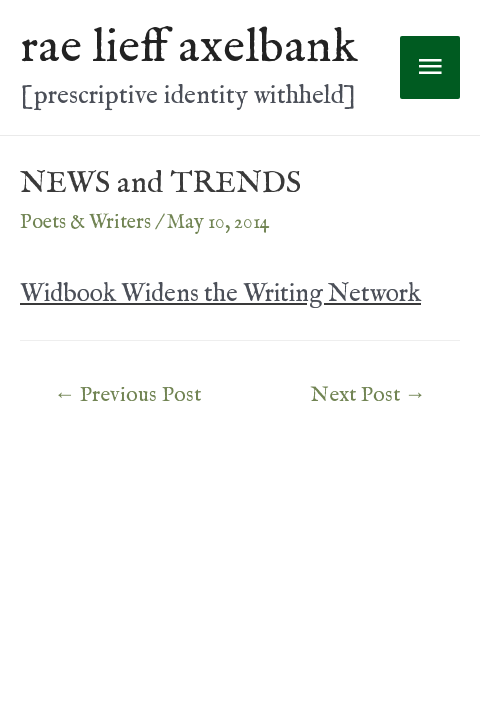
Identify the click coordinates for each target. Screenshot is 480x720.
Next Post (368, 395)
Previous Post (127, 395)
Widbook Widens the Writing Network (220, 294)
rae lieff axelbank (189, 48)
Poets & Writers (85, 222)
